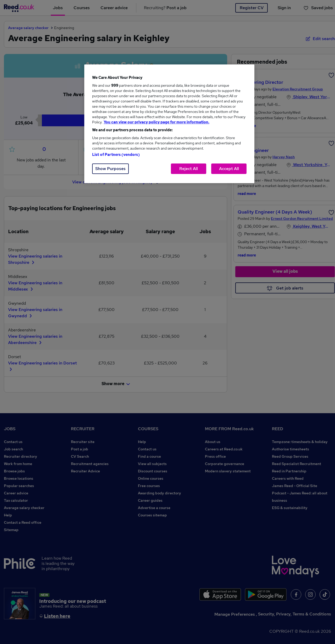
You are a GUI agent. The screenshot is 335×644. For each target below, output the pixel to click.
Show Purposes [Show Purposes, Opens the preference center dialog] (110, 169)
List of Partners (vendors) (116, 155)
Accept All (229, 169)
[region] (169, 124)
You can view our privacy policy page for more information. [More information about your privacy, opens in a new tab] (157, 122)
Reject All (189, 169)
